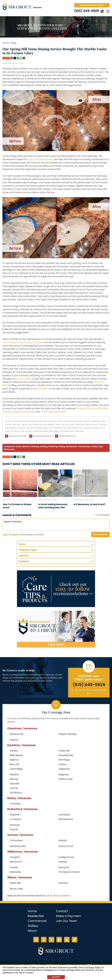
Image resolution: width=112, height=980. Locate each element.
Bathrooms (9, 449)
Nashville (14, 784)
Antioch (14, 751)
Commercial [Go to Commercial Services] (37, 921)
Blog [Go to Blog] (14, 43)
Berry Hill (14, 764)
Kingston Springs (67, 734)
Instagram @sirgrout (43, 436)
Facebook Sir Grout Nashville (92, 408)
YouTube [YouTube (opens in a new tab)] (59, 940)
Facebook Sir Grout (18, 436)
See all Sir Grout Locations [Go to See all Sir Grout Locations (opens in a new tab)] (56, 896)
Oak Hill (14, 788)
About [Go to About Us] (32, 931)
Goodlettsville (66, 755)
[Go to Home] (23, 7)
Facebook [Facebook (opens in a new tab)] (44, 940)
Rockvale (15, 825)
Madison (14, 775)
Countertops (84, 446)
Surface (24, 561)
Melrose (14, 779)
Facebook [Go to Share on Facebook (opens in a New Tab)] (12, 58)
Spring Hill (64, 867)
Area (22, 544)
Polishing (53, 446)
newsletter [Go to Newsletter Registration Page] (43, 389)
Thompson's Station (69, 872)
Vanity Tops (97, 446)
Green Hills (15, 883)
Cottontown (16, 840)
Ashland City (17, 734)
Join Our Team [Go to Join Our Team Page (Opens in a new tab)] (67, 921)
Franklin (14, 867)
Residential (71, 446)
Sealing (44, 446)
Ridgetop (64, 775)
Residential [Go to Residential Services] (36, 916)
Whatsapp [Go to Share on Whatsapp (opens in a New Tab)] (18, 58)
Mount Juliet (16, 889)
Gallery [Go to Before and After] (33, 926)
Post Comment (100, 534)
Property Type (28, 550)
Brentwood (16, 862)
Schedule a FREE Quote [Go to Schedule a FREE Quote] (92, 5)
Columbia (15, 804)
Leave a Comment (17, 515)
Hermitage (64, 760)
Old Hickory (16, 793)
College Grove (66, 857)
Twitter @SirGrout (67, 436)
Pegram (14, 740)
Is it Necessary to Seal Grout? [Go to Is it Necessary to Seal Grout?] (89, 504)
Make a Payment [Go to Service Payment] (68, 916)
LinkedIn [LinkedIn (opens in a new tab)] (67, 940)
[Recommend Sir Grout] (56, 629)
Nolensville (15, 872)
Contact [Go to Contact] (62, 911)
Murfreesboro (66, 819)
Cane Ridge (16, 769)
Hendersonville (18, 846)
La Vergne (15, 819)
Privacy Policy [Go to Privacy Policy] (94, 967)
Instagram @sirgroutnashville (18, 412)
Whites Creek (65, 779)
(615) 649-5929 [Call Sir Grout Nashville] (87, 11)
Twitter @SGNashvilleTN (53, 412)
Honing (61, 446)
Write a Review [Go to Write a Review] (74, 940)
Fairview (63, 862)
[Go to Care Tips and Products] (56, 589)
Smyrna (14, 829)
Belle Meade (16, 755)
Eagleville (15, 815)
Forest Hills (64, 751)
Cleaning (35, 446)
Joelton (62, 764)
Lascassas (64, 815)
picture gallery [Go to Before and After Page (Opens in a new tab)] (24, 379)
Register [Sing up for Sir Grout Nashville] (15, 535)
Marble (26, 446)
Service (24, 556)
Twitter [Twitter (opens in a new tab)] (51, 940)
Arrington (15, 857)
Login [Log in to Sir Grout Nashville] (5, 535)
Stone (19, 446)
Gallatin (63, 840)
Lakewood (64, 769)
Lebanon (63, 883)
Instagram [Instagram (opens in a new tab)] (36, 940)
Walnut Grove (66, 846)
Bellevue (14, 760)
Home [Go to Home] (6, 43)
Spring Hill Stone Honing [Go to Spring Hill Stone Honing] (41, 159)
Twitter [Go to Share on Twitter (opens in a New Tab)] (15, 58)
